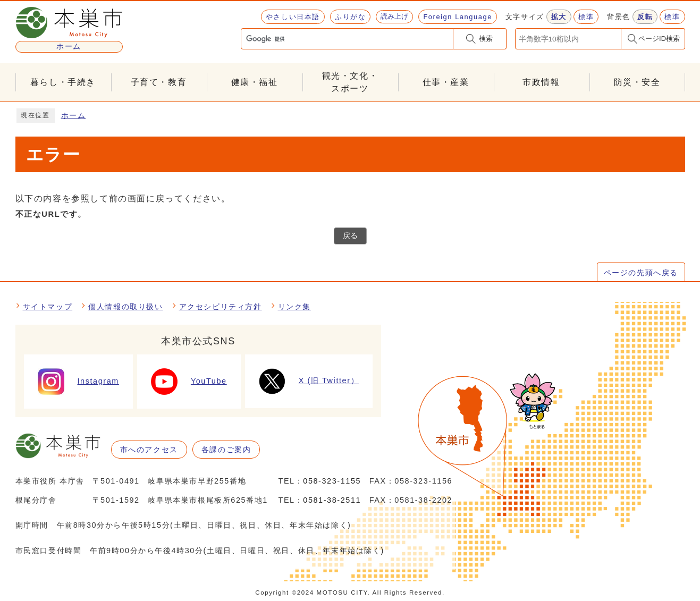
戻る (350, 236)
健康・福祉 (255, 82)
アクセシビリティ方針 (221, 307)
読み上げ (394, 16)
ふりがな (350, 17)
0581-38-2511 (332, 500)
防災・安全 (637, 82)
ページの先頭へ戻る (641, 273)
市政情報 (541, 82)
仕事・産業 (446, 82)
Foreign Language (457, 17)
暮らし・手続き (63, 82)
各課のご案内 (226, 450)
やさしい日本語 (293, 17)
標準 (586, 17)
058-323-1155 (332, 481)
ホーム (74, 116)
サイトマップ (48, 307)
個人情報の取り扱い (125, 307)
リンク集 (294, 307)
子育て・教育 (159, 82)
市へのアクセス (149, 450)
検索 (486, 39)
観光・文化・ (350, 83)
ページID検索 (659, 39)
